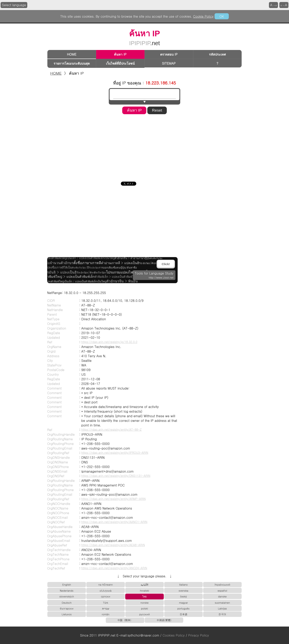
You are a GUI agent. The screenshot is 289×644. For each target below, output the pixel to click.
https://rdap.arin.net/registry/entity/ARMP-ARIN (113, 499)
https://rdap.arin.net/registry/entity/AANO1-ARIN (114, 522)
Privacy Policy (199, 635)
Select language (14, 5)
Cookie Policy (203, 16)
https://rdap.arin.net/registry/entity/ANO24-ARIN (114, 568)
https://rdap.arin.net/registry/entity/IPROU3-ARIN (115, 453)
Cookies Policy (174, 635)
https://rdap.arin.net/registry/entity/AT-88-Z (111, 429)
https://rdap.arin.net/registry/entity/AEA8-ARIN (113, 545)
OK (222, 16)
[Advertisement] (144, 147)
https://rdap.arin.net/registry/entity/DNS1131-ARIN (116, 476)
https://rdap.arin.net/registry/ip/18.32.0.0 (109, 342)
